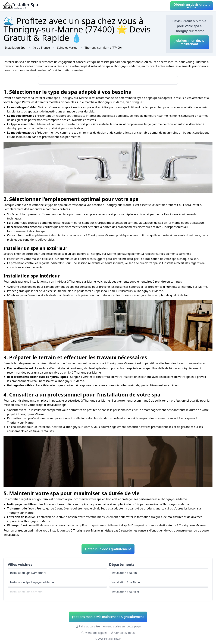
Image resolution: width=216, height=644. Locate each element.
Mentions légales (94, 633)
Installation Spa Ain (124, 573)
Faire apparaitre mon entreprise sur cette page (108, 626)
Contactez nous (123, 633)
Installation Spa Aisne (126, 582)
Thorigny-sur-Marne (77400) (103, 48)
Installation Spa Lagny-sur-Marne (32, 582)
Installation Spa (15, 48)
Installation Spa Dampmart (28, 573)
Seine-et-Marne (67, 48)
